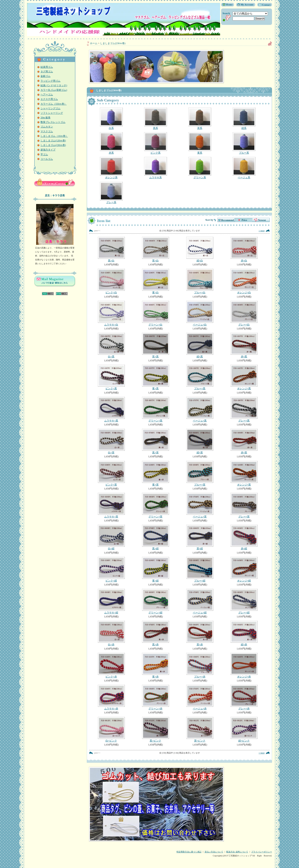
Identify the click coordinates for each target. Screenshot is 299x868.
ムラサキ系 (155, 168)
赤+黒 (244, 345)
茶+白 (155, 249)
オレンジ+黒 (244, 377)
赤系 (111, 143)
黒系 (155, 119)
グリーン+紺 (155, 601)
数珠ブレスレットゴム (53, 122)
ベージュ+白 (200, 313)
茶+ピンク (200, 730)
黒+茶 (155, 441)
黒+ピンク (155, 730)
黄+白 (155, 281)
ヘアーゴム (47, 95)
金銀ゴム (45, 76)
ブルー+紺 (200, 569)
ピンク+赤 (111, 665)
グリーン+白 (155, 313)
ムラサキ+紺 (111, 601)
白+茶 (111, 441)
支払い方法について (214, 852)
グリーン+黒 (155, 409)
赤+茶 (244, 441)
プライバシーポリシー (262, 852)
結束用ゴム (47, 67)
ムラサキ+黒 (111, 409)
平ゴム (44, 154)
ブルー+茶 (200, 473)
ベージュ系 (244, 168)
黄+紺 (155, 569)
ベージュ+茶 (200, 505)
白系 (111, 119)
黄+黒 (155, 377)
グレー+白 (244, 313)
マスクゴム (47, 131)
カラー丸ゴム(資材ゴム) (54, 90)
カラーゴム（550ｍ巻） (54, 104)
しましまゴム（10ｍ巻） (54, 136)
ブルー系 (244, 143)
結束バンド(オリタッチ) (54, 85)
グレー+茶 (244, 505)
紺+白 (200, 249)
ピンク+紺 (111, 569)
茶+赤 (200, 633)
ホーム (94, 43)
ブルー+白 (200, 281)
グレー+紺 (244, 601)
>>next (262, 231)
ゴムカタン (47, 127)
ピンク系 (155, 143)
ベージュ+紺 (200, 601)
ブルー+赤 (200, 665)
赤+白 (244, 249)
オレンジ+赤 (244, 665)
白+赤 (111, 633)
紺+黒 (200, 345)
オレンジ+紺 (244, 569)
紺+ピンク (244, 730)
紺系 (244, 119)
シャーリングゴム (50, 108)
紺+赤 (244, 633)
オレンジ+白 (244, 281)
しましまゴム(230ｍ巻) (53, 145)
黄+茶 (155, 473)
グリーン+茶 (155, 505)
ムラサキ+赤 (111, 697)
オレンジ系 (111, 168)
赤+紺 (244, 537)
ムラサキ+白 (111, 313)
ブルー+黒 (200, 377)
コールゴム (47, 159)
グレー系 (111, 193)
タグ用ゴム (47, 72)
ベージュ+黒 (200, 409)
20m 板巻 (45, 118)
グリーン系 (200, 168)
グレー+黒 (244, 409)
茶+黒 (155, 345)
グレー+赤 (244, 697)
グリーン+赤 (155, 697)
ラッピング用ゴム (50, 81)
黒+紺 (155, 537)
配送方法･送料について (237, 852)
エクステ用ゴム (49, 99)
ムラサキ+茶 (111, 505)
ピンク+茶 (111, 473)
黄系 (200, 143)
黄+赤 (155, 665)
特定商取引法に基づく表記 (189, 852)
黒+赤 (155, 633)
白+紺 (111, 537)
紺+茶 (200, 441)
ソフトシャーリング (52, 113)
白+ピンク (111, 730)
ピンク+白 (111, 281)
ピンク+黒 (111, 377)
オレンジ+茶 (244, 473)
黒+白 (111, 249)
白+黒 (111, 345)
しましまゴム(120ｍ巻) (53, 141)
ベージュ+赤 (200, 697)
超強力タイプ (48, 150)
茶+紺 (200, 537)
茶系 (200, 119)
